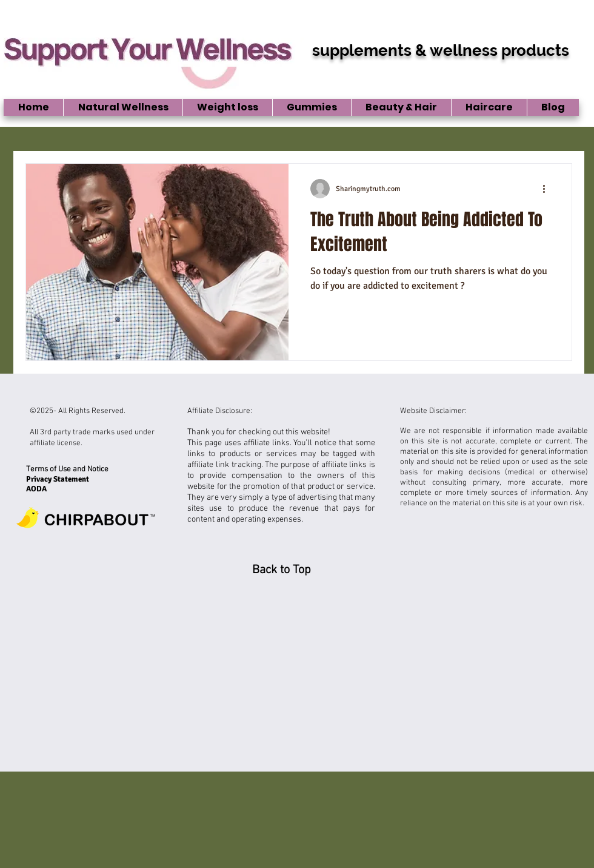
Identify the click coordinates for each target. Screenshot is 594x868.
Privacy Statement (58, 479)
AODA (36, 489)
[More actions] (548, 189)
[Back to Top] (281, 570)
